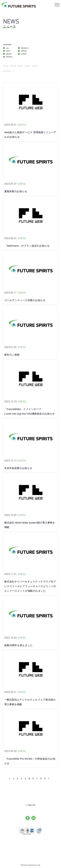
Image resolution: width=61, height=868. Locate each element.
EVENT (24, 54)
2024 (20, 66)
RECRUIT (25, 48)
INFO (8, 51)
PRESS (24, 51)
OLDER (7, 72)
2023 (28, 66)
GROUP (9, 57)
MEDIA (9, 54)
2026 (6, 66)
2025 (13, 66)
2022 (35, 66)
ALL (8, 48)
